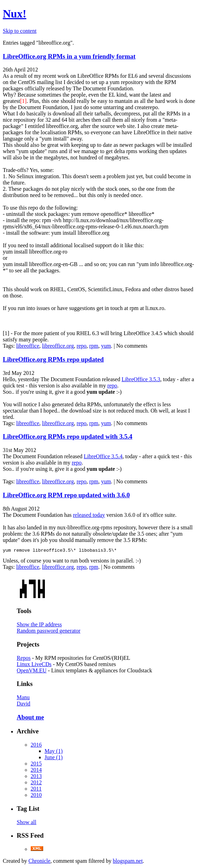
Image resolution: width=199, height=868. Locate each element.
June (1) (54, 758)
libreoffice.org (58, 346)
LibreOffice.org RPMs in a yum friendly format (69, 56)
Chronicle (39, 862)
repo (81, 346)
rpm (94, 346)
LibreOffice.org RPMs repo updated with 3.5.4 (67, 436)
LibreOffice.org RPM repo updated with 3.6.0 (66, 495)
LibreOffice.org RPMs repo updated (53, 359)
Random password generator (49, 632)
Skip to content (20, 31)
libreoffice (27, 346)
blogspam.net (128, 862)
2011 (36, 790)
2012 (36, 783)
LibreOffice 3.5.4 (103, 456)
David (23, 705)
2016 (36, 746)
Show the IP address (39, 625)
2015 (36, 765)
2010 (36, 796)
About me (30, 718)
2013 (36, 777)
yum (106, 346)
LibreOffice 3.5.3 (141, 379)
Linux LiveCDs (34, 665)
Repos (24, 659)
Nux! (15, 14)
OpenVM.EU (32, 671)
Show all (26, 823)
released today (89, 515)
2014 (36, 771)
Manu (23, 698)
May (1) (54, 752)
